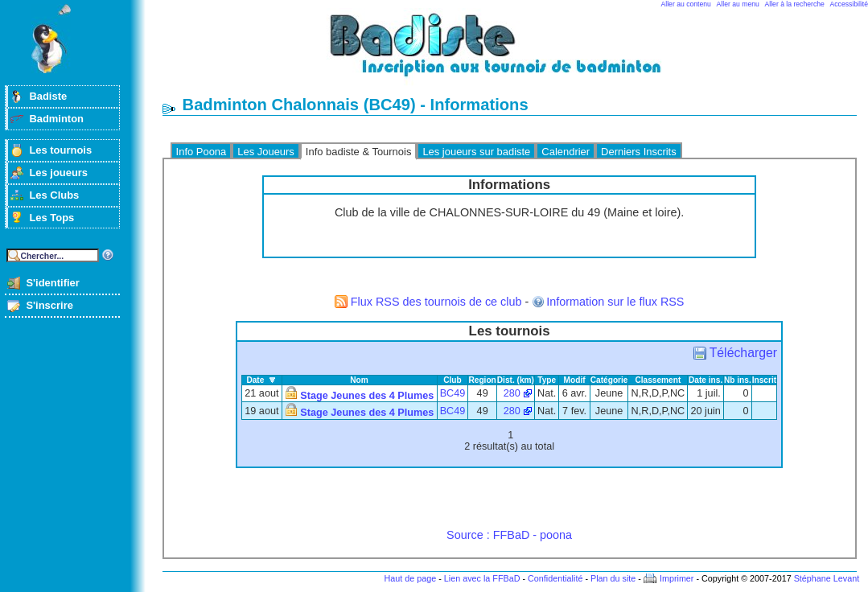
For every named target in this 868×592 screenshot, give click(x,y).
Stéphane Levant (827, 578)
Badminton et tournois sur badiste (515, 53)
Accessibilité (849, 4)
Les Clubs (54, 195)
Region (482, 380)
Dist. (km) (516, 380)
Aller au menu (738, 4)
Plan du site (613, 578)
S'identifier (52, 283)
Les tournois (60, 150)
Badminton (56, 119)
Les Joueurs (266, 152)
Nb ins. (738, 380)
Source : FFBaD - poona (509, 535)
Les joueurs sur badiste (476, 152)
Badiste (48, 96)
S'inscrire (49, 305)
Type (547, 380)
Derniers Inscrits (639, 152)
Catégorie (609, 380)
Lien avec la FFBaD (482, 578)
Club (453, 380)
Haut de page (410, 578)
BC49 (453, 393)
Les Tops (51, 218)
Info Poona (202, 152)
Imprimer (677, 578)
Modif (575, 380)
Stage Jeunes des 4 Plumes (367, 396)
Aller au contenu (686, 4)
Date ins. (706, 380)
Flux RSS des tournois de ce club (436, 302)
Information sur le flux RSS (615, 302)
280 (512, 393)
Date (255, 380)
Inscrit (764, 380)
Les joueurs (58, 173)
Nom (359, 380)
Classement (658, 380)
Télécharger (743, 353)
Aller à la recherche (795, 4)
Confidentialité (555, 578)
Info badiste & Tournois (359, 152)
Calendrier (566, 152)
